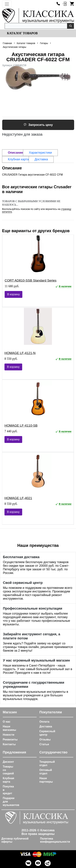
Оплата (44, 722)
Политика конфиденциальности (55, 840)
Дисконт (8, 762)
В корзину (13, 294)
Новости (9, 735)
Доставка (46, 726)
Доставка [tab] (41, 159)
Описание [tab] (15, 153)
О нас (7, 722)
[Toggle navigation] (7, 4)
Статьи (44, 744)
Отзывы (45, 739)
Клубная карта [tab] (18, 159)
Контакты (9, 744)
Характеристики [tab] (40, 153)
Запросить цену (38, 125)
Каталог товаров (22, 33)
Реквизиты (10, 739)
